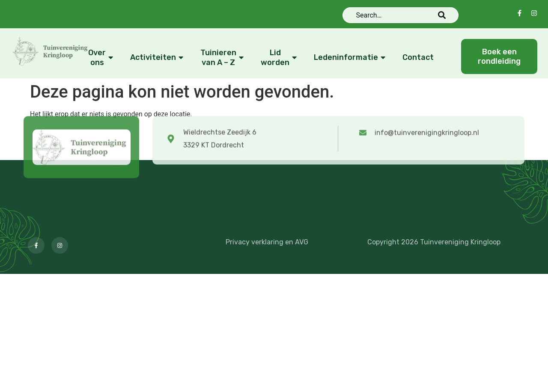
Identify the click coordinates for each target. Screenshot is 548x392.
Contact (418, 57)
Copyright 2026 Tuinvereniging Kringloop (434, 242)
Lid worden (280, 58)
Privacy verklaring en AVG (267, 242)
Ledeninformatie (351, 58)
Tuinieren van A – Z (223, 58)
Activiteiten (158, 58)
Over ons (102, 58)
